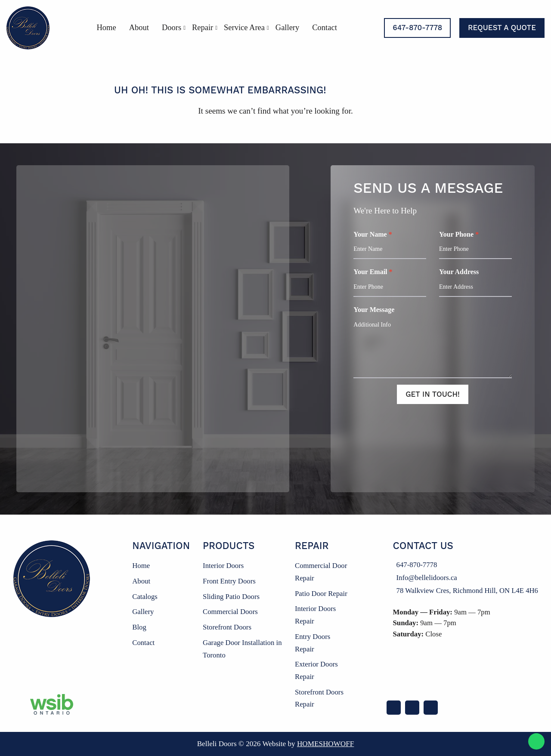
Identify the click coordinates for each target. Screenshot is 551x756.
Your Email (390, 282)
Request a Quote (502, 28)
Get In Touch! (433, 394)
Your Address (475, 282)
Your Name (390, 245)
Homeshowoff (325, 744)
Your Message (433, 342)
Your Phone (475, 245)
